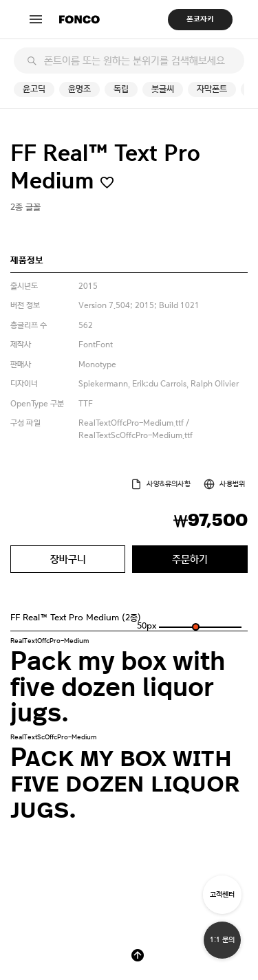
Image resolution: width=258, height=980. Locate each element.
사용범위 (232, 484)
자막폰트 (212, 89)
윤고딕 (34, 89)
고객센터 (222, 894)
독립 (121, 89)
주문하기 (190, 559)
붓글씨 (163, 89)
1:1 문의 (222, 940)
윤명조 (79, 89)
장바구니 (68, 559)
